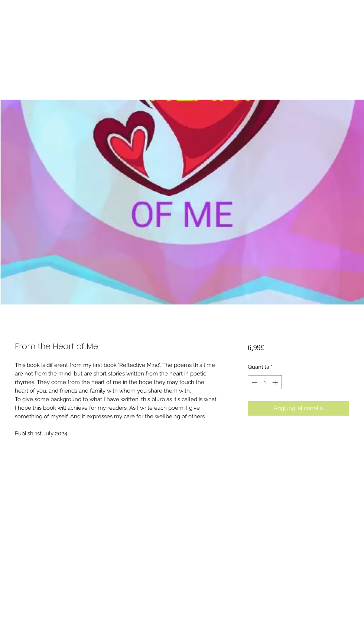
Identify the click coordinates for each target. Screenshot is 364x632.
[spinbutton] (265, 382)
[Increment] (276, 382)
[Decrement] (254, 382)
